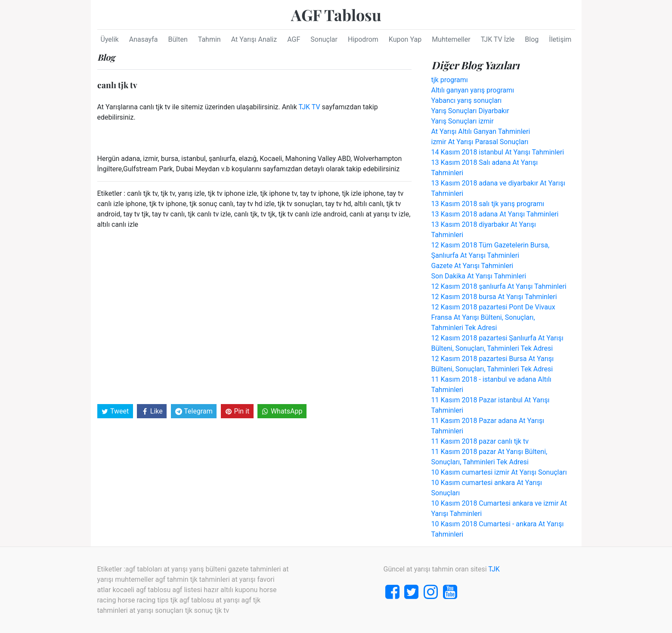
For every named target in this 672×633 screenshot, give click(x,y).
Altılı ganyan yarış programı (473, 90)
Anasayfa (144, 39)
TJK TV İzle (498, 39)
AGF (294, 39)
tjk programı (450, 80)
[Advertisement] (254, 316)
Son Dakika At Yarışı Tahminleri (479, 276)
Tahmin (209, 39)
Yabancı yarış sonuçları (467, 100)
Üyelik (110, 39)
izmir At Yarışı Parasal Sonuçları (480, 142)
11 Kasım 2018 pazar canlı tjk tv (480, 441)
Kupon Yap (405, 39)
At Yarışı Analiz (254, 39)
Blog (532, 39)
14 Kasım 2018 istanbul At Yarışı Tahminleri (498, 152)
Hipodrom (363, 39)
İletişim (560, 39)
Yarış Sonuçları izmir (463, 121)
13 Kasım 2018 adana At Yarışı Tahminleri (495, 214)
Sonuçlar (324, 39)
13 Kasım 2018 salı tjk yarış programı (488, 204)
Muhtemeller (451, 39)
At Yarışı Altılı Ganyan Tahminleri (481, 131)
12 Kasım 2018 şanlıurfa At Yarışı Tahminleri (499, 286)
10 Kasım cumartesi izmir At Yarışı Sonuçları (499, 472)
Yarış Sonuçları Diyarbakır (470, 111)
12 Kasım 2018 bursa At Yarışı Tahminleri (494, 297)
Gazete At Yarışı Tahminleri (472, 266)
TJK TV (310, 107)
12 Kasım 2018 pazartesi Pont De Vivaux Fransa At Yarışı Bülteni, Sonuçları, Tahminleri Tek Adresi (493, 317)
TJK (494, 569)
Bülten (178, 39)
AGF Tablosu (336, 15)
